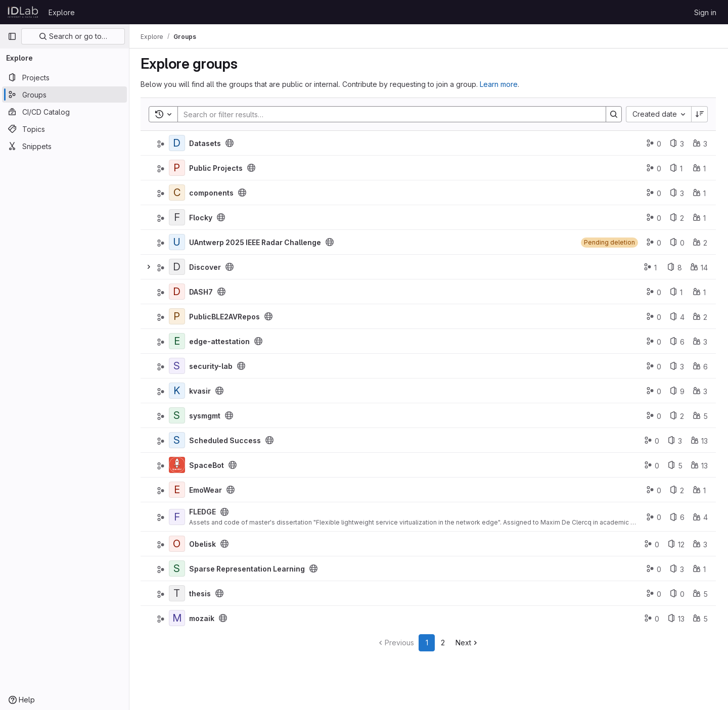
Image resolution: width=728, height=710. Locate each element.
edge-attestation (220, 341)
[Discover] (178, 267)
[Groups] (64, 94)
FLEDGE (203, 512)
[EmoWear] (178, 490)
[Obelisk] (178, 544)
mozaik (203, 618)
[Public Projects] (178, 168)
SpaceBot (208, 465)
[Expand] (150, 267)
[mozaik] (178, 618)
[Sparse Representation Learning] (178, 569)
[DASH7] (178, 292)
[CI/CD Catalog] (64, 112)
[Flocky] (178, 217)
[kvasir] (178, 391)
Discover (206, 267)
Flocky (202, 218)
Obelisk (203, 544)
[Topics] (64, 129)
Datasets (206, 143)
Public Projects (217, 168)
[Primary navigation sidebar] (12, 36)
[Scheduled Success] (178, 440)
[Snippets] (64, 146)
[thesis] (178, 593)
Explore (62, 12)
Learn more (500, 84)
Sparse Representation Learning (248, 569)
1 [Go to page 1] (427, 643)
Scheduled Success (226, 440)
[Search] (387, 114)
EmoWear (207, 490)
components (212, 193)
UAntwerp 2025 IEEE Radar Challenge (256, 242)
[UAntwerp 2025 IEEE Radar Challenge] (178, 242)
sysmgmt (206, 416)
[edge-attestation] (178, 341)
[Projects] (64, 77)
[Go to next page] (468, 643)
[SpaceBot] (178, 465)
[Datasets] (178, 143)
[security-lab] (178, 366)
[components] (178, 193)
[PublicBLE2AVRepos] (178, 316)
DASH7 (202, 292)
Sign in (705, 12)
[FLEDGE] (178, 517)
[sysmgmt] (178, 415)
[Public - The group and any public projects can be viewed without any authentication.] (231, 143)
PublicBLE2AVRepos (225, 317)
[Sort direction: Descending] (700, 114)
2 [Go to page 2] (444, 643)
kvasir (201, 391)
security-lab (212, 366)
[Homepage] (23, 12)
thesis (201, 594)
